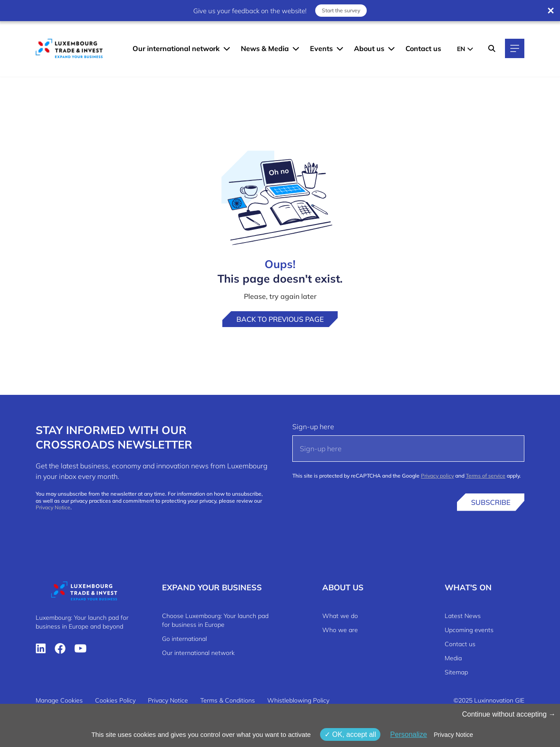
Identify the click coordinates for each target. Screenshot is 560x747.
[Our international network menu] (227, 48)
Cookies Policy (115, 700)
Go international (184, 639)
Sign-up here (313, 427)
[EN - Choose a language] (465, 48)
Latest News (463, 616)
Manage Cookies (59, 700)
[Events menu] (340, 48)
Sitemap (456, 672)
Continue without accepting (509, 714)
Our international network (176, 48)
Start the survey (341, 10)
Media (453, 658)
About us (369, 48)
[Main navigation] (515, 48)
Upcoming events (469, 630)
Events (321, 48)
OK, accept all (350, 734)
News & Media (265, 48)
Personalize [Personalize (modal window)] (409, 734)
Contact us (423, 48)
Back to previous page (280, 319)
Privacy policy (437, 476)
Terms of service (486, 476)
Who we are (340, 630)
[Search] (492, 48)
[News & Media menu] (296, 48)
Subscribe (491, 502)
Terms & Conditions (228, 700)
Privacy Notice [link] (453, 735)
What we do (340, 616)
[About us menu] (391, 48)
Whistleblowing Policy (298, 700)
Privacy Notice (53, 507)
